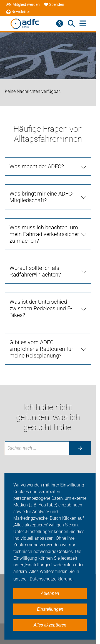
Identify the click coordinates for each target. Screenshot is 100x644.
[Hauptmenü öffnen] (83, 24)
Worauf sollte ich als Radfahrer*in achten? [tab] (35, 271)
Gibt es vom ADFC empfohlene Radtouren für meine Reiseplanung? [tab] (41, 349)
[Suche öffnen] (71, 24)
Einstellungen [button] (50, 609)
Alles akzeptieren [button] (50, 625)
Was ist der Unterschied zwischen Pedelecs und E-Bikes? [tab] (41, 308)
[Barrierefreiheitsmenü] (60, 24)
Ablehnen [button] (50, 593)
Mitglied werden (23, 5)
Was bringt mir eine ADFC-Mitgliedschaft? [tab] (42, 197)
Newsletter (18, 12)
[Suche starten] (80, 448)
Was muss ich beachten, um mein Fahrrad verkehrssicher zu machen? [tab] (44, 234)
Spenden (54, 5)
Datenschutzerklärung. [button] (52, 579)
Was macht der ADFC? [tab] (37, 166)
